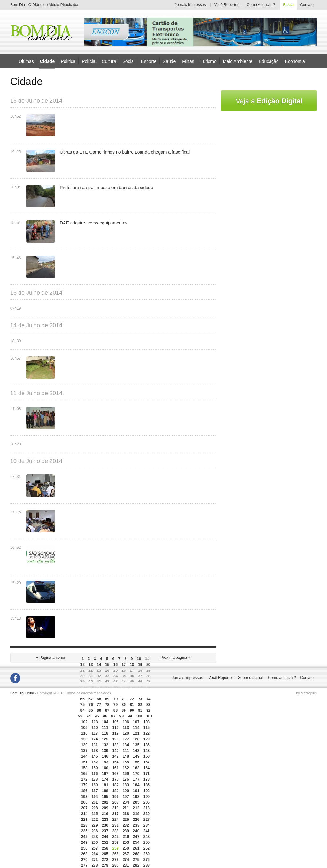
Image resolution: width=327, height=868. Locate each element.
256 (84, 848)
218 (126, 814)
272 (105, 860)
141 (126, 751)
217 (115, 814)
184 (136, 785)
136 (147, 745)
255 (147, 842)
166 (95, 774)
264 (95, 854)
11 (147, 659)
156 (136, 762)
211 (126, 808)
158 (84, 768)
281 (126, 865)
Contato (307, 5)
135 (136, 745)
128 (136, 739)
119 (115, 733)
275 (136, 860)
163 (136, 768)
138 (95, 751)
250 (95, 842)
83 (148, 705)
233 (136, 825)
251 (105, 842)
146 (105, 756)
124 (95, 739)
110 (95, 728)
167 (105, 774)
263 (84, 854)
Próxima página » (175, 658)
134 (126, 745)
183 (126, 785)
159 (95, 768)
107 (136, 722)
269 (147, 854)
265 (105, 854)
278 (95, 865)
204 (126, 802)
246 (126, 837)
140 (115, 751)
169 (126, 774)
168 (115, 774)
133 (115, 745)
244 (105, 837)
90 (132, 710)
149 (136, 756)
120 (126, 733)
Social (128, 61)
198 (136, 797)
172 (84, 779)
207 (84, 808)
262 (147, 848)
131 (95, 745)
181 (105, 785)
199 (147, 797)
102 (84, 722)
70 (115, 699)
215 (95, 814)
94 (89, 716)
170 (136, 774)
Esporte (149, 61)
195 (105, 797)
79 (115, 705)
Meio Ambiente (238, 61)
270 (84, 860)
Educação (269, 61)
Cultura (109, 61)
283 (147, 865)
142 (136, 751)
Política (68, 61)
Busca (288, 5)
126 (115, 739)
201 (95, 802)
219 (136, 814)
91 (140, 710)
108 (147, 722)
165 (84, 774)
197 (126, 797)
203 (115, 802)
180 (95, 785)
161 (115, 768)
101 (149, 716)
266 (115, 854)
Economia (295, 61)
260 (126, 848)
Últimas (26, 61)
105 (115, 722)
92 (148, 710)
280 (115, 865)
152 (95, 762)
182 (115, 785)
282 (136, 865)
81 (132, 705)
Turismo (209, 61)
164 (147, 768)
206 (147, 802)
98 (122, 716)
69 (107, 699)
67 (91, 699)
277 (84, 865)
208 (95, 808)
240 (136, 831)
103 (95, 722)
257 (95, 848)
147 (115, 756)
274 (126, 860)
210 (115, 808)
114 (136, 728)
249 (84, 842)
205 (136, 802)
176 (126, 779)
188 (105, 791)
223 (105, 820)
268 (136, 854)
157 (147, 762)
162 (126, 768)
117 (95, 733)
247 (136, 837)
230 (105, 825)
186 (84, 791)
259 (115, 848)
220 (147, 814)
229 (95, 825)
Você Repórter (226, 5)
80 (124, 705)
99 (130, 716)
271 (95, 860)
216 (105, 814)
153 (105, 762)
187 (95, 791)
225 (126, 820)
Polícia (88, 61)
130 (84, 745)
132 (105, 745)
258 (105, 848)
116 (84, 733)
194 (95, 797)
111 (105, 728)
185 (147, 785)
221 (84, 820)
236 (95, 831)
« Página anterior (51, 658)
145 (95, 756)
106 (126, 722)
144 (84, 756)
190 (126, 791)
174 (105, 779)
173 (95, 779)
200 (84, 802)
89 (124, 710)
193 (84, 797)
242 (84, 837)
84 (82, 710)
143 (147, 751)
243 (95, 837)
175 (115, 779)
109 (84, 728)
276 (147, 860)
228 (84, 825)
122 (147, 733)
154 (115, 762)
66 (82, 699)
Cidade (47, 61)
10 (139, 659)
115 (147, 728)
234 (147, 825)
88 (115, 710)
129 (147, 739)
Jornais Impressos (190, 5)
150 (147, 756)
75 (82, 705)
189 (115, 791)
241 (147, 831)
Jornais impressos (187, 678)
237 (105, 831)
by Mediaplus (306, 693)
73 (140, 699)
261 (136, 848)
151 (84, 762)
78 (107, 705)
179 (84, 785)
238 (115, 831)
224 (115, 820)
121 (136, 733)
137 (84, 751)
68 (99, 699)
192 (147, 791)
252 (115, 842)
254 (136, 842)
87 (107, 710)
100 (139, 716)
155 (126, 762)
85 (91, 710)
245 (115, 837)
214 (84, 814)
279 (105, 865)
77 (99, 705)
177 (136, 779)
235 (84, 831)
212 (136, 808)
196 (115, 797)
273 (115, 860)
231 (115, 825)
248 (147, 837)
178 (147, 779)
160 (105, 768)
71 (124, 699)
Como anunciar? (282, 678)
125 (105, 739)
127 (126, 739)
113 (126, 728)
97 (113, 716)
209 (105, 808)
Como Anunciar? (261, 5)
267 (126, 854)
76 (91, 705)
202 (105, 802)
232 (126, 825)
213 (147, 808)
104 (105, 722)
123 (84, 739)
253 (126, 842)
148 (126, 756)
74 (148, 699)
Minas (188, 61)
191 (136, 791)
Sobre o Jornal (250, 678)
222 (95, 820)
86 (99, 710)
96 (105, 716)
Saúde (169, 61)
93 (80, 716)
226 (136, 820)
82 (140, 705)
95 (97, 716)
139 (105, 751)
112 (115, 728)
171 (147, 774)
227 (147, 820)
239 (126, 831)
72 (132, 699)
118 (105, 733)
